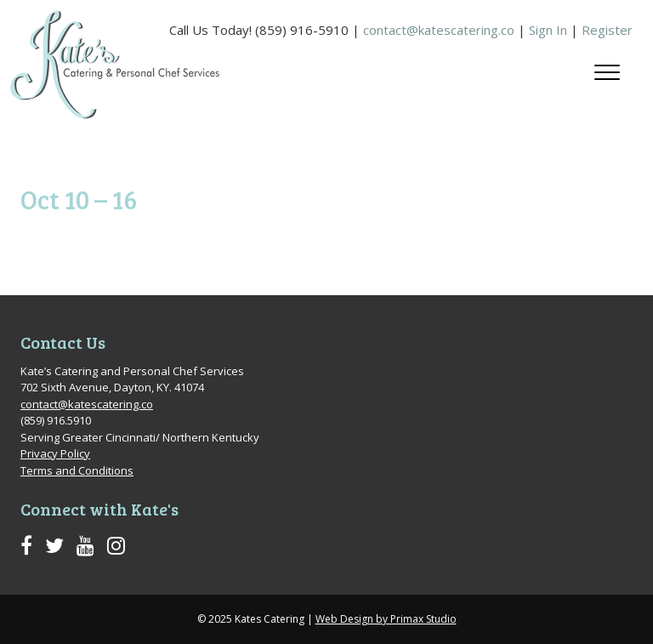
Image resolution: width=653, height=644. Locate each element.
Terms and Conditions (77, 470)
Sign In (548, 30)
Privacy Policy (55, 453)
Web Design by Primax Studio (386, 619)
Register (607, 30)
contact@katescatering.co (439, 30)
